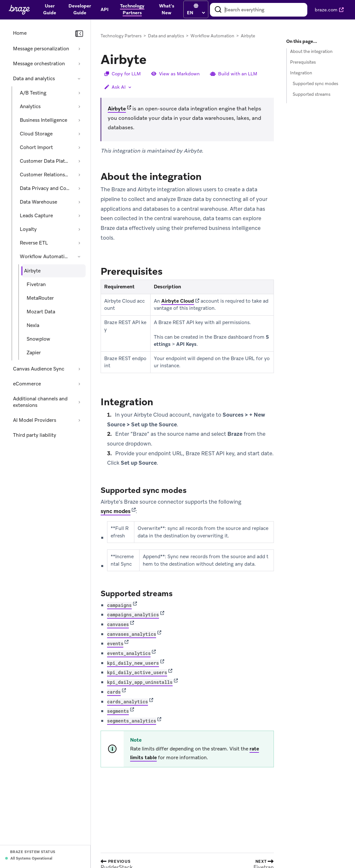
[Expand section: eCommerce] (79, 384)
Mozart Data (41, 312)
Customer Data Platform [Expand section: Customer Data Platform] (46, 161)
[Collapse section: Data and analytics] (79, 79)
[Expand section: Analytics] (79, 107)
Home (20, 33)
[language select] (196, 13)
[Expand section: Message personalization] (79, 49)
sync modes (116, 511)
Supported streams (312, 94)
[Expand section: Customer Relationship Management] (79, 175)
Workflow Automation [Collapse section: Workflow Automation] (45, 257)
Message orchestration (39, 64)
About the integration (311, 51)
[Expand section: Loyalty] (79, 229)
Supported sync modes (315, 84)
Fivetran (36, 284)
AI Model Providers (35, 420)
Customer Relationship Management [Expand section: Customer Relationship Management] (46, 175)
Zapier (34, 353)
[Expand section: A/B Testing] (79, 93)
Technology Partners (121, 36)
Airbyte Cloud (178, 301)
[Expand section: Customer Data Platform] (79, 161)
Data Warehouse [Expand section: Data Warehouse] (38, 202)
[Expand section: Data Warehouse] (79, 202)
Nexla (33, 325)
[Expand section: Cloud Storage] (79, 134)
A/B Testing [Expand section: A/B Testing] (33, 93)
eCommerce (27, 384)
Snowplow (38, 339)
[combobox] (259, 10)
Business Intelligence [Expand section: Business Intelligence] (43, 120)
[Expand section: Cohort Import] (79, 147)
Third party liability (35, 435)
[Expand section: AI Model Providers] (79, 420)
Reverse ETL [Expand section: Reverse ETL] (34, 243)
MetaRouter (40, 298)
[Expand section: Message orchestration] (79, 64)
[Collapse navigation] (79, 34)
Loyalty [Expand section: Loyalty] (28, 229)
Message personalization (41, 49)
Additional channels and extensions (40, 402)
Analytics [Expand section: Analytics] (30, 107)
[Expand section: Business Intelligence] (79, 120)
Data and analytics (34, 79)
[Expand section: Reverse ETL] (79, 243)
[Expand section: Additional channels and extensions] (79, 402)
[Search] (218, 10)
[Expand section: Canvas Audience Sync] (79, 369)
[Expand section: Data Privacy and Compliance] (79, 188)
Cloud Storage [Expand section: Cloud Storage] (36, 134)
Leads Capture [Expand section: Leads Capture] (36, 216)
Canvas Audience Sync (39, 369)
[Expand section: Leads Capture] (79, 216)
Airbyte (117, 109)
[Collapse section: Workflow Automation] (79, 257)
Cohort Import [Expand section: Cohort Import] (36, 147)
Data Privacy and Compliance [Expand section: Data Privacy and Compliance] (46, 188)
